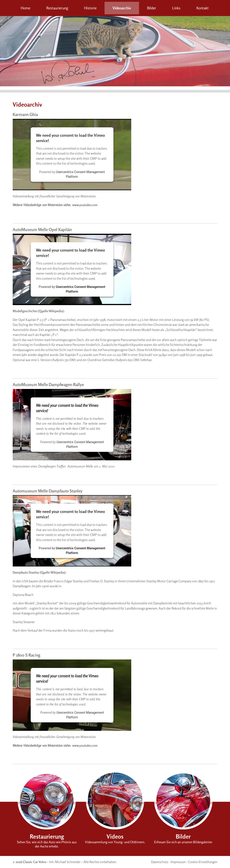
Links (176, 8)
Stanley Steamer (24, 622)
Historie (90, 8)
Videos (115, 836)
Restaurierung (57, 8)
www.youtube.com (85, 205)
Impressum (178, 862)
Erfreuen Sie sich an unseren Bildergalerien (183, 842)
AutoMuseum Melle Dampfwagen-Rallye (48, 384)
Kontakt (203, 8)
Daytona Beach (23, 595)
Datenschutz (160, 862)
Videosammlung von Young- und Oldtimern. (115, 842)
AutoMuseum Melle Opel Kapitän (42, 229)
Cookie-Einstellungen (203, 862)
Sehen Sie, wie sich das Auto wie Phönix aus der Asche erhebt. (47, 844)
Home (25, 8)
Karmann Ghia (25, 114)
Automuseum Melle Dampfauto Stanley (48, 491)
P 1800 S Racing (26, 655)
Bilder (152, 8)
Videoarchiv (122, 8)
